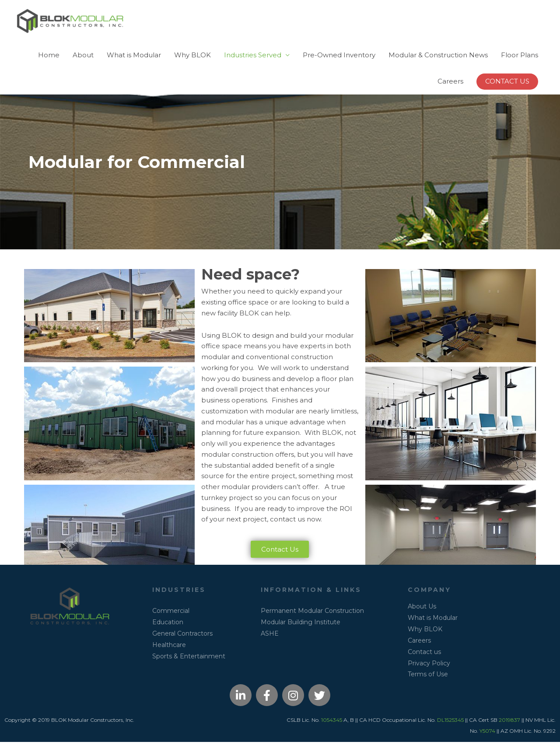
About (83, 62)
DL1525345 (451, 730)
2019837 (509, 730)
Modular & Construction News (438, 62)
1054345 (332, 730)
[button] (507, 89)
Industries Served (253, 62)
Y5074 (487, 741)
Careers (450, 89)
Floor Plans (520, 62)
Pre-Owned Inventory (339, 62)
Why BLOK (192, 62)
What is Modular (134, 62)
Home (49, 62)
